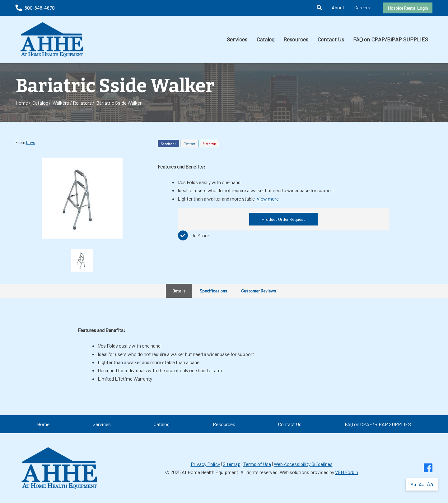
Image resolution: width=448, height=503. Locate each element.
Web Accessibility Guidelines (303, 464)
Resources (296, 39)
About (338, 7)
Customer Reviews (259, 291)
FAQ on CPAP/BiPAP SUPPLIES (391, 39)
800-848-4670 (35, 8)
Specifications (213, 291)
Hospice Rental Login (408, 8)
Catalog (265, 39)
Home (22, 103)
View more (268, 199)
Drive (31, 142)
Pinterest (209, 144)
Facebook (168, 144)
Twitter (189, 144)
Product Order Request (283, 219)
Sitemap (232, 464)
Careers (362, 7)
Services (237, 39)
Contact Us (331, 39)
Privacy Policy (205, 464)
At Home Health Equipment (210, 472)
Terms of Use (257, 464)
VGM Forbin (347, 472)
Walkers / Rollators (72, 103)
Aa (413, 484)
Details (179, 291)
